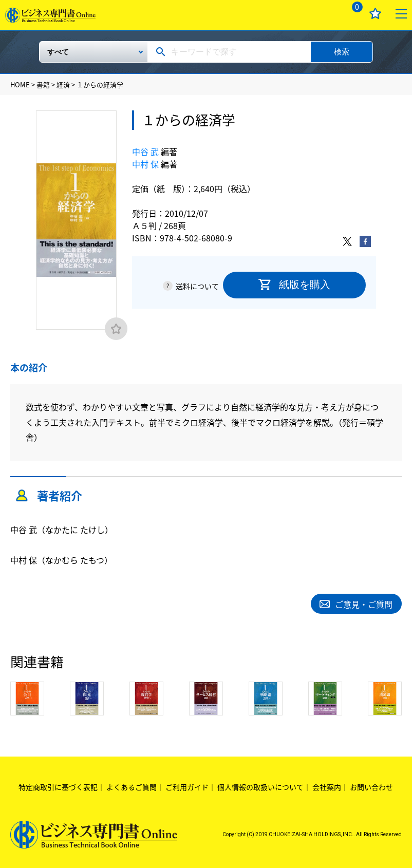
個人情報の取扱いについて (260, 786)
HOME (20, 84)
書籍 (43, 84)
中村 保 (145, 164)
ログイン (326, 14)
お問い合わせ (371, 786)
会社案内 (327, 786)
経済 (63, 84)
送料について (197, 286)
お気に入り (375, 14)
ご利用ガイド (187, 786)
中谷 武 (145, 152)
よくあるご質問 (132, 786)
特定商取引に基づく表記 (58, 786)
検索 (342, 52)
